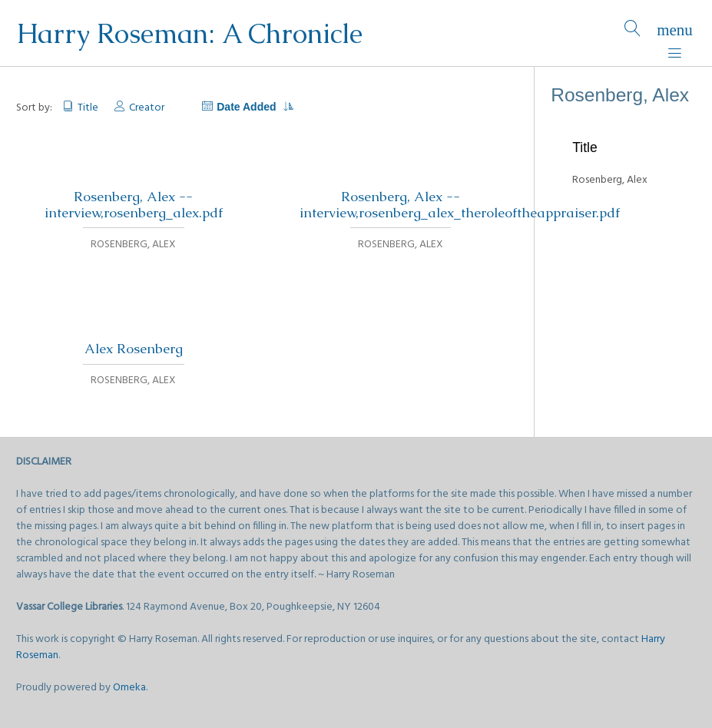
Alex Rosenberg (134, 349)
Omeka (129, 688)
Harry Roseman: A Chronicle (189, 33)
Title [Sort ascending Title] (88, 108)
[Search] (633, 33)
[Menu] (675, 33)
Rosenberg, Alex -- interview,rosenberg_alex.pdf (134, 205)
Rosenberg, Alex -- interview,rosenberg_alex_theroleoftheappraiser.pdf (460, 205)
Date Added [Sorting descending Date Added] (254, 107)
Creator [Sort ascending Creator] (147, 108)
